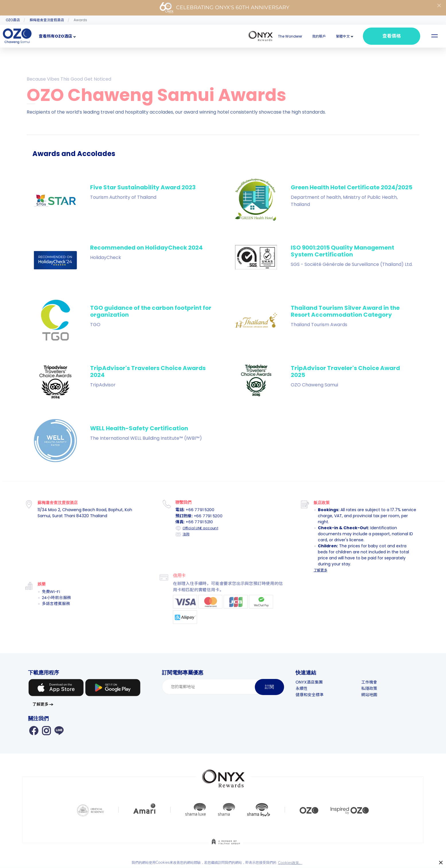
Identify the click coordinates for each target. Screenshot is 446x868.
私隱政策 (369, 688)
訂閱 (269, 687)
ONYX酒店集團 (309, 682)
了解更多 (320, 570)
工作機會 (369, 682)
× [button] (441, 863)
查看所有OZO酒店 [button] (55, 36)
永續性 (302, 688)
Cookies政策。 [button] (290, 863)
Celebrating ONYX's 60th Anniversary (224, 8)
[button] (343, 36)
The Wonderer (290, 36)
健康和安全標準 (310, 695)
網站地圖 (369, 695)
